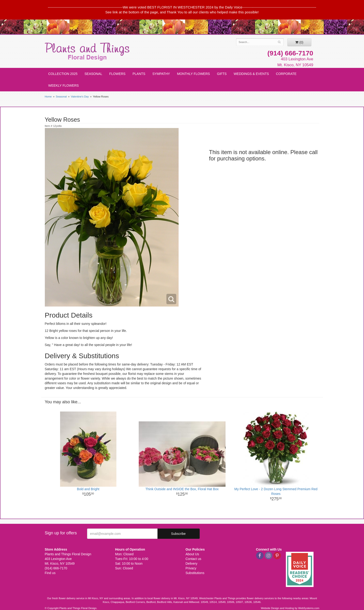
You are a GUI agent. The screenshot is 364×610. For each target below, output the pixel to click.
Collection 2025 (63, 74)
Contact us (193, 559)
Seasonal (93, 74)
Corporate (286, 74)
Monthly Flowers (193, 74)
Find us (50, 573)
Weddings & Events (251, 74)
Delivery (192, 563)
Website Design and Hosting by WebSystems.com (290, 608)
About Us (192, 554)
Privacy (191, 568)
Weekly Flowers (64, 85)
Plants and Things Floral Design (87, 52)
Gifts (222, 74)
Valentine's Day (80, 97)
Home (48, 97)
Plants (139, 74)
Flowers (117, 74)
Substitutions (195, 573)
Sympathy (161, 74)
